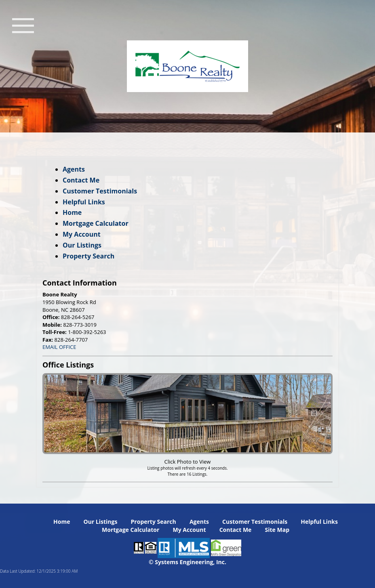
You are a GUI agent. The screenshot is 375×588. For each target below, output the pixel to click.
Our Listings (82, 245)
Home (72, 212)
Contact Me (81, 180)
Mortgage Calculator (96, 223)
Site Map (277, 530)
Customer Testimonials (100, 191)
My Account (82, 234)
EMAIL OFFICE (59, 347)
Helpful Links (84, 202)
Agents (74, 169)
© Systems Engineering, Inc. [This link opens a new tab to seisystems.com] (187, 562)
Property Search (88, 256)
